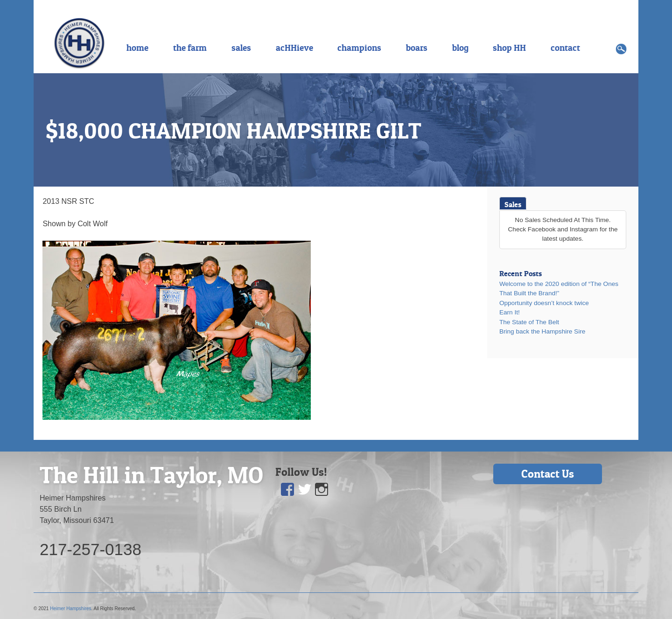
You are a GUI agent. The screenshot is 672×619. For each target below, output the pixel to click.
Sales (513, 204)
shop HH (509, 48)
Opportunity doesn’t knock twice (544, 303)
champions (359, 48)
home (137, 48)
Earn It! (510, 312)
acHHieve (294, 48)
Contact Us (548, 474)
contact (565, 48)
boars (417, 48)
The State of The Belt (529, 322)
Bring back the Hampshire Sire (542, 331)
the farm (190, 48)
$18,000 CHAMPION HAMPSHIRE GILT (234, 131)
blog (460, 48)
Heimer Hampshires (70, 609)
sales (241, 48)
